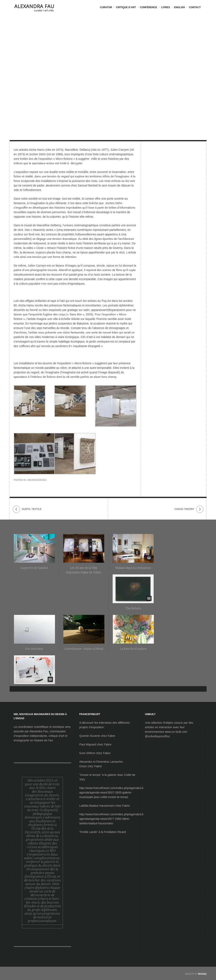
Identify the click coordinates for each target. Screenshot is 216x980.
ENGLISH (179, 7)
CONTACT (195, 7)
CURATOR (106, 7)
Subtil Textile (32, 509)
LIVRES (165, 7)
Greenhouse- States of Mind (84, 649)
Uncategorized (37, 480)
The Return (133, 608)
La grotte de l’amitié (34, 568)
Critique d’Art (126, 7)
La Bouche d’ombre (133, 649)
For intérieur (34, 649)
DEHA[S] (202, 974)
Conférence (149, 7)
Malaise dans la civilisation (133, 568)
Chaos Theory (184, 509)
